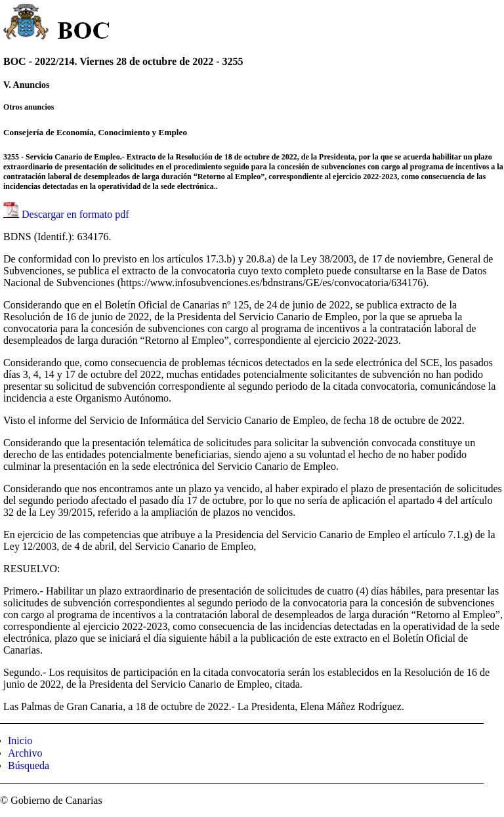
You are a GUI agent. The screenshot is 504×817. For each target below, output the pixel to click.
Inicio (20, 741)
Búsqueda (29, 765)
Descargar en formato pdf (75, 214)
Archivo (25, 753)
